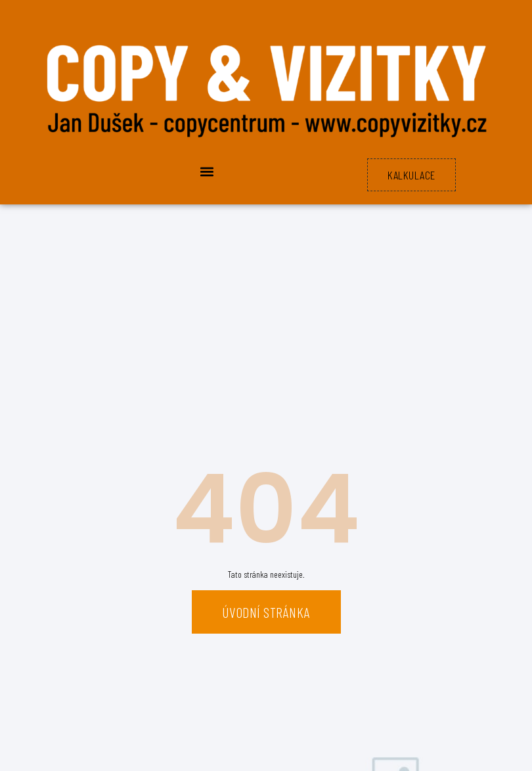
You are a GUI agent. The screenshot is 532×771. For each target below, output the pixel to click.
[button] (207, 171)
